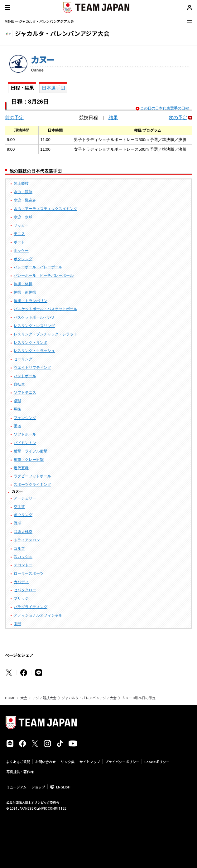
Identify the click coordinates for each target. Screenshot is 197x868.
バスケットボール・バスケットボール (46, 309)
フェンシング (25, 418)
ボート (19, 242)
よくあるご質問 (18, 762)
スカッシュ (23, 557)
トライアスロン (27, 540)
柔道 (17, 426)
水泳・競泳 (23, 192)
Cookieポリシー (157, 762)
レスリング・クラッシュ (34, 351)
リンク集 (68, 762)
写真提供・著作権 (20, 772)
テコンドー (23, 565)
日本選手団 (53, 88)
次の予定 (178, 117)
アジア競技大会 (44, 698)
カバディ (21, 582)
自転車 (19, 384)
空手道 (19, 507)
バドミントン (25, 443)
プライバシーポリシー (122, 762)
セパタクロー (25, 590)
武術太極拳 (23, 532)
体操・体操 (23, 284)
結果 (113, 117)
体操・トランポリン (31, 301)
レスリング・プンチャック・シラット (46, 334)
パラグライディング (31, 607)
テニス (19, 234)
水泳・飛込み (25, 200)
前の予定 (14, 117)
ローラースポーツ (29, 573)
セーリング (23, 359)
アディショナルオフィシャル (38, 615)
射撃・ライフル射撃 (31, 451)
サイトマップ (90, 762)
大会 (24, 698)
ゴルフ (19, 549)
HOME (10, 698)
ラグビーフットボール (32, 476)
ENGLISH (63, 787)
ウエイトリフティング (32, 368)
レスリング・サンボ (31, 343)
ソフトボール (25, 434)
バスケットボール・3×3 (34, 317)
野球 (17, 523)
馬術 (17, 409)
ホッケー (21, 251)
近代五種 (21, 468)
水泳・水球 (23, 217)
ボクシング (23, 259)
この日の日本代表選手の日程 (165, 108)
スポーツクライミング (32, 485)
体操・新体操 (25, 292)
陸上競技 (21, 183)
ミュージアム (16, 787)
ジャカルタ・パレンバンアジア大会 (89, 698)
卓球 (17, 401)
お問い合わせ (46, 762)
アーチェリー (25, 498)
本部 (17, 624)
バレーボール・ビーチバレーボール (44, 276)
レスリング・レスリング (34, 326)
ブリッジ (21, 598)
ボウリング (23, 515)
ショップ (38, 787)
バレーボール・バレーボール (38, 267)
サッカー (21, 225)
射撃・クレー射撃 (29, 460)
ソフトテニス (25, 393)
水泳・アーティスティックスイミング (46, 209)
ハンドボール (25, 376)
